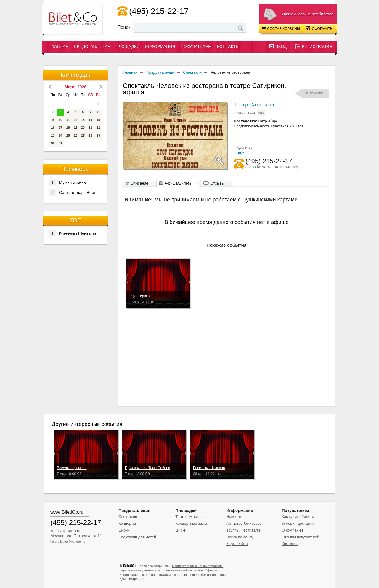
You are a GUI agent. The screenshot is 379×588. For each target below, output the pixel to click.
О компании (292, 530)
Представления (92, 46)
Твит (240, 153)
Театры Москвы (189, 517)
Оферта (211, 570)
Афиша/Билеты (179, 183)
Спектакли (128, 517)
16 (53, 127)
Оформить (319, 28)
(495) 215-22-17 (159, 11)
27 (83, 135)
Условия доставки (298, 523)
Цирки (124, 530)
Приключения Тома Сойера (148, 468)
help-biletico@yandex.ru (68, 542)
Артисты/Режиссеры (244, 523)
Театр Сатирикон (255, 105)
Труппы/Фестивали (243, 530)
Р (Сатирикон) (141, 296)
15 (98, 120)
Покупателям (196, 46)
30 (53, 143)
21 (90, 127)
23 (53, 135)
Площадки (128, 46)
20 (83, 127)
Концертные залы (191, 523)
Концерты (127, 523)
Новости (234, 517)
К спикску (315, 93)
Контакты (228, 46)
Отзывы (217, 183)
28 (90, 135)
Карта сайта (237, 544)
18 (68, 127)
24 (60, 135)
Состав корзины (281, 29)
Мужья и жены (68, 182)
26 (76, 135)
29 (98, 135)
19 (76, 127)
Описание (139, 183)
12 (76, 120)
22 (98, 127)
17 (60, 127)
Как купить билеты (298, 517)
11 (68, 120)
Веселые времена (72, 468)
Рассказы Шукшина (73, 234)
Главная (59, 46)
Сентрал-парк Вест (72, 192)
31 (60, 143)
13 (83, 120)
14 (90, 120)
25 (68, 135)
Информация (160, 46)
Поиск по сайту (240, 537)
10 (60, 120)
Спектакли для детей (137, 537)
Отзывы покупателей (300, 537)
